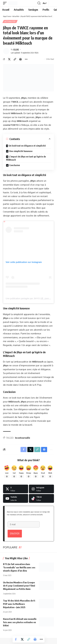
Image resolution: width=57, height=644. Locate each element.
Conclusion (15, 165)
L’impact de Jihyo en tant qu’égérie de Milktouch (26, 158)
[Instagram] (41, 489)
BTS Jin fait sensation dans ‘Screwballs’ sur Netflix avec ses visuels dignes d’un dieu (19, 567)
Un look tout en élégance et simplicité (27, 146)
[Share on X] (9, 59)
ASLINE (16, 49)
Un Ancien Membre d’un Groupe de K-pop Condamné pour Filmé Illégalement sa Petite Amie (19, 586)
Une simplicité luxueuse (21, 151)
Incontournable (23, 438)
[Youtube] (16, 498)
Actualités (10, 21)
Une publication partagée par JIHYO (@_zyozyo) (29, 298)
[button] (6, 3)
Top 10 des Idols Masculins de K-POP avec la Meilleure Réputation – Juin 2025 (19, 604)
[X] (16, 489)
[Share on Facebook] (16, 639)
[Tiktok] (41, 498)
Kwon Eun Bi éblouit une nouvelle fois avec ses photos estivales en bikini (20, 622)
